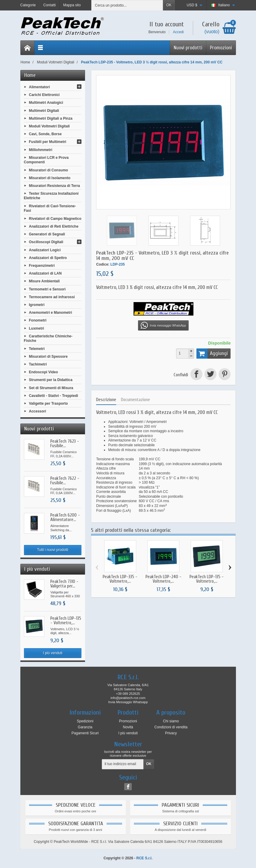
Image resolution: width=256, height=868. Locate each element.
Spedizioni (85, 721)
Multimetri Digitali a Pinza (51, 118)
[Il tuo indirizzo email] (123, 764)
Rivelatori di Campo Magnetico (55, 218)
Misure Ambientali (44, 281)
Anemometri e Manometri (51, 313)
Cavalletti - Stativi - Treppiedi (54, 395)
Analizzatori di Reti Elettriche (54, 226)
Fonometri (38, 320)
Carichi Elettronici (44, 95)
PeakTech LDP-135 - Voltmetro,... (66, 621)
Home (30, 75)
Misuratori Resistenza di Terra (55, 186)
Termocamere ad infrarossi (52, 297)
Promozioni (221, 48)
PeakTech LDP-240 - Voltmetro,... (163, 579)
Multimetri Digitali (44, 110)
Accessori (38, 411)
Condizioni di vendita (171, 727)
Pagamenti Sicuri (85, 733)
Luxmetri (37, 328)
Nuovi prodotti (188, 48)
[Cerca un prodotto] (127, 5)
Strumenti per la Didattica (51, 380)
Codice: (103, 264)
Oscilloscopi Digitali (46, 242)
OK (169, 5)
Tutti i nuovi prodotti (53, 550)
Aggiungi (212, 354)
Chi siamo (171, 721)
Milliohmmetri (41, 150)
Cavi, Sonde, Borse (45, 134)
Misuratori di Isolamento (50, 178)
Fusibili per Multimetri (48, 142)
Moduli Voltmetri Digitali (49, 126)
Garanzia (85, 727)
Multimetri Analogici (46, 103)
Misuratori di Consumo (49, 170)
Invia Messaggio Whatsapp (128, 702)
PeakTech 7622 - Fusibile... (65, 481)
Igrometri (37, 305)
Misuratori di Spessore (48, 356)
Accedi (178, 32)
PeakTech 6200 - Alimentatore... (65, 517)
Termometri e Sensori (47, 289)
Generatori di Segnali (47, 234)
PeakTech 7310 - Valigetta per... (64, 584)
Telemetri (37, 348)
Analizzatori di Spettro (48, 258)
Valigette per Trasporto (49, 403)
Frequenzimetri (42, 266)
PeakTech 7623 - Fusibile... (65, 444)
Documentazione (135, 400)
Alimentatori (40, 87)
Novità (128, 727)
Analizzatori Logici (45, 250)
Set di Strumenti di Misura (51, 388)
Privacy (171, 733)
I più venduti (53, 653)
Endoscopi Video (44, 372)
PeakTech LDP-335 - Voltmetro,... (120, 579)
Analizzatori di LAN (45, 273)
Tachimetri (38, 364)
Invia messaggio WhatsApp (163, 325)
